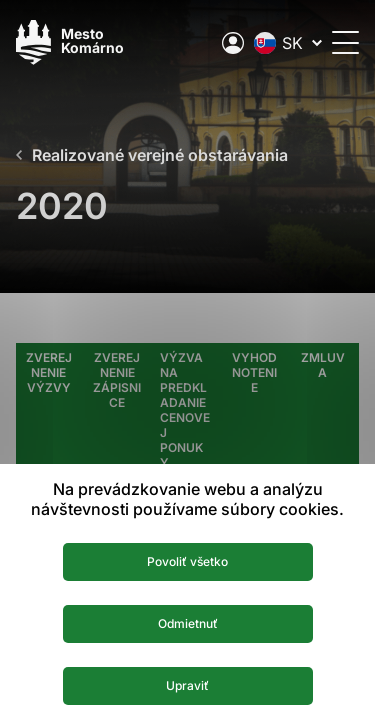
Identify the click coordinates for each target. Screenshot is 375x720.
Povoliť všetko (187, 561)
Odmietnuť (188, 623)
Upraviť (187, 685)
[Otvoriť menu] (345, 42)
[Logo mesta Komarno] (70, 42)
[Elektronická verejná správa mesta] (233, 43)
